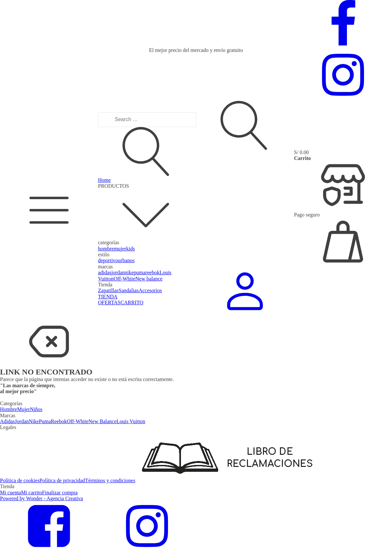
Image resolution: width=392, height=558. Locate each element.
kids (131, 249)
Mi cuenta (10, 493)
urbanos (126, 260)
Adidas (7, 421)
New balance (149, 279)
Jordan (22, 421)
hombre (106, 249)
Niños (36, 409)
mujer (120, 249)
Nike (34, 421)
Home (104, 180)
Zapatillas (108, 290)
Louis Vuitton (131, 421)
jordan (118, 272)
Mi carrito (31, 493)
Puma (45, 421)
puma (139, 272)
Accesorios (150, 290)
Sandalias (129, 290)
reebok (153, 272)
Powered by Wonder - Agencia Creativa (41, 498)
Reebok (59, 421)
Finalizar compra (60, 493)
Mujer (23, 409)
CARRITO (132, 303)
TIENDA (108, 297)
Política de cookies (20, 480)
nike (129, 272)
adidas (105, 272)
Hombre (8, 409)
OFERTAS (109, 303)
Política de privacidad (62, 480)
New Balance (103, 421)
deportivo (108, 260)
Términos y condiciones (110, 480)
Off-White (124, 279)
